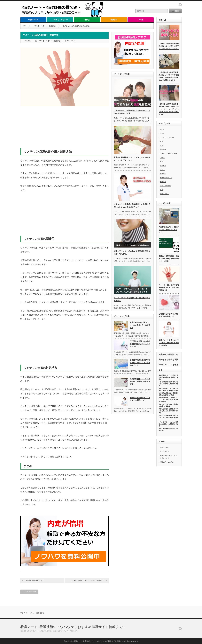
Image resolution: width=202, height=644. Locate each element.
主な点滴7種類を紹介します (34, 581)
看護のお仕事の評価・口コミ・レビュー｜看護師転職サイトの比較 (169, 259)
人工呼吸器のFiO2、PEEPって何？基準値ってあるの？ (169, 230)
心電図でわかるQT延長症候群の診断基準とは (168, 315)
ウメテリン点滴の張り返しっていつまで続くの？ (88, 581)
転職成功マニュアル (167, 462)
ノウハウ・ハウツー (60, 20)
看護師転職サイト (166, 178)
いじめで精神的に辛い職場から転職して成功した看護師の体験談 (168, 384)
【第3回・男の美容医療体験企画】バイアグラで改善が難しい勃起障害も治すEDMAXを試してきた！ (169, 76)
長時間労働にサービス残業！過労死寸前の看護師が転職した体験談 (168, 377)
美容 (161, 190)
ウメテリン (71, 41)
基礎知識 (163, 166)
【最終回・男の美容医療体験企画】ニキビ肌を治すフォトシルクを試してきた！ (169, 46)
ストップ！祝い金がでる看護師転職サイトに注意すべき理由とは (169, 287)
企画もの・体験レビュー (168, 154)
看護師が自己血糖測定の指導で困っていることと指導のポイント (140, 363)
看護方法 (52, 26)
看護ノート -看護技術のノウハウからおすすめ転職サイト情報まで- (72, 627)
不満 (161, 142)
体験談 (87, 20)
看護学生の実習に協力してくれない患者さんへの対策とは (140, 325)
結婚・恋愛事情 (165, 186)
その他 (141, 20)
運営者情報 (40, 613)
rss (180, 5)
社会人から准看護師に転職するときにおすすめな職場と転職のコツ (168, 417)
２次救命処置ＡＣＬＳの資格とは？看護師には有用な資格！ (140, 381)
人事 (161, 146)
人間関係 (163, 150)
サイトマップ (165, 451)
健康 (161, 162)
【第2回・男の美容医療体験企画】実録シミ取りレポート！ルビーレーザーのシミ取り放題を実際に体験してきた (169, 109)
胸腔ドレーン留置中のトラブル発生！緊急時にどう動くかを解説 (169, 343)
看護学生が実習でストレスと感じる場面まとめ (140, 399)
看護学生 (114, 20)
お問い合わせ (165, 447)
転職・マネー (33, 20)
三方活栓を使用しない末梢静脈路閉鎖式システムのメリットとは (140, 344)
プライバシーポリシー (28, 613)
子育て (162, 170)
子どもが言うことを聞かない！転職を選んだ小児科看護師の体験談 (168, 411)
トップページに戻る (29, 592)
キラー (162, 133)
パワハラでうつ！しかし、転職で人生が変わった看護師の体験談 (168, 424)
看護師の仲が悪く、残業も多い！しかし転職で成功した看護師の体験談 (168, 400)
